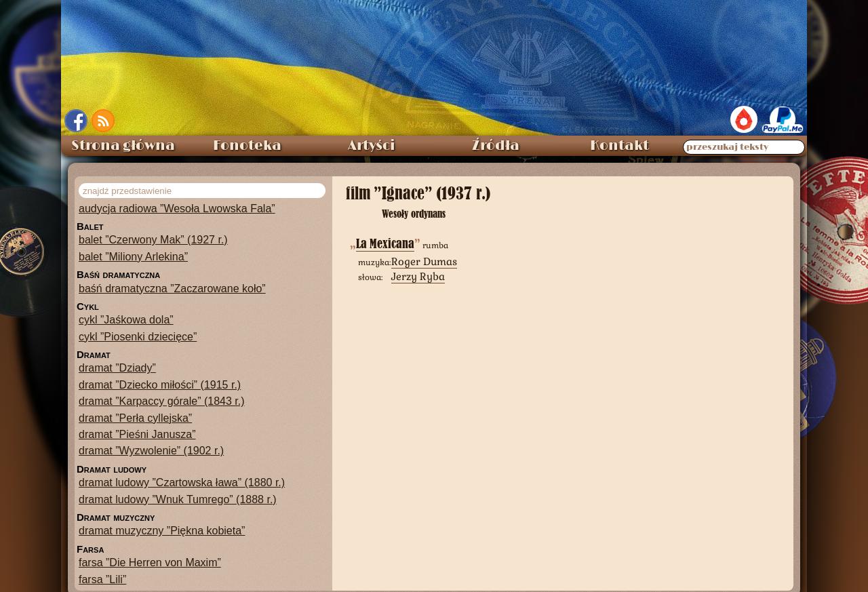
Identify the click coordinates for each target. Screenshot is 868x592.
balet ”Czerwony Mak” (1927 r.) (153, 240)
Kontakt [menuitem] (619, 146)
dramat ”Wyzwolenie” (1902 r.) (151, 451)
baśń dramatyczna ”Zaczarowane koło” (172, 289)
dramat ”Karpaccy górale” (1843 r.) (162, 401)
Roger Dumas (424, 261)
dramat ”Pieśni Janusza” (137, 434)
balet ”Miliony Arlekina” (133, 257)
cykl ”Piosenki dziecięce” (138, 337)
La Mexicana (385, 244)
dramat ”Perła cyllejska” (135, 418)
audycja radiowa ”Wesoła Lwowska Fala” (177, 209)
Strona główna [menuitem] (123, 146)
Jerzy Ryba (418, 276)
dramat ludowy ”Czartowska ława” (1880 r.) (182, 482)
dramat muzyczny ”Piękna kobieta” (162, 531)
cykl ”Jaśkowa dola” (126, 320)
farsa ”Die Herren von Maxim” (150, 563)
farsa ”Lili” (102, 579)
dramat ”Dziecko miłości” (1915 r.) (160, 385)
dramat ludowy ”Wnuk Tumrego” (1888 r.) (178, 499)
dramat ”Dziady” (117, 368)
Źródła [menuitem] (496, 146)
